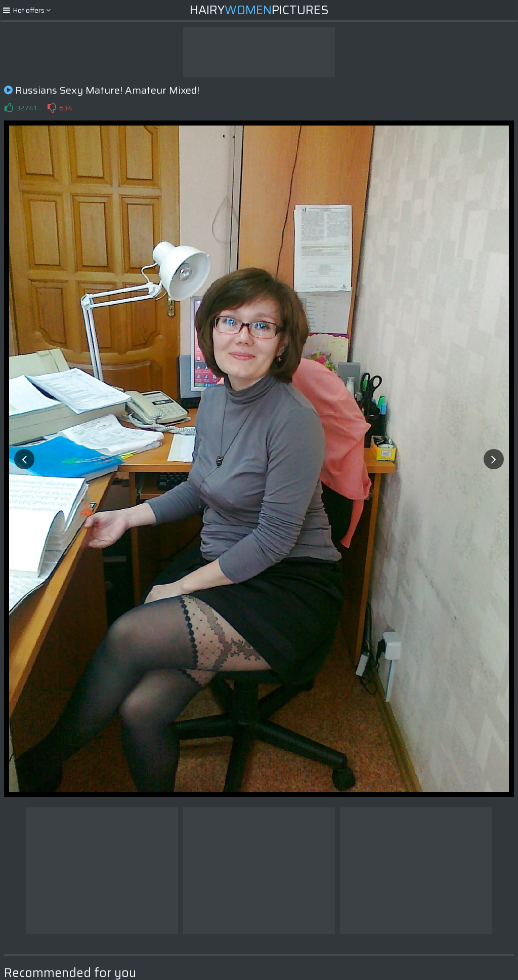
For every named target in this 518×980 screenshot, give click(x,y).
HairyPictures (259, 10)
